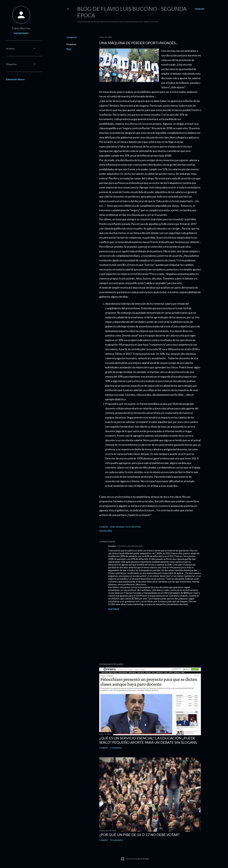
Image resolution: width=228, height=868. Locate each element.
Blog (69, 49)
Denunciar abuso (15, 79)
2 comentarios (116, 748)
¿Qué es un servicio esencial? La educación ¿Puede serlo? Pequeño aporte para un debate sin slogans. (148, 740)
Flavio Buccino (21, 28)
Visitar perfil (21, 33)
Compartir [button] (72, 37)
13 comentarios (116, 840)
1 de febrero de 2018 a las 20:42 (130, 546)
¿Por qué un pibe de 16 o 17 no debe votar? (139, 835)
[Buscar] (200, 9)
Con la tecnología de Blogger (135, 859)
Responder (114, 609)
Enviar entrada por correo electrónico (126, 527)
